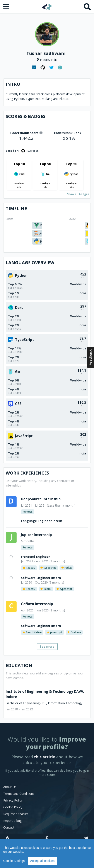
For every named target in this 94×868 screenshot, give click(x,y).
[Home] (47, 7)
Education (19, 665)
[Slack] (7, 839)
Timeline (16, 208)
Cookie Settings (14, 861)
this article (45, 757)
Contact (9, 827)
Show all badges (78, 194)
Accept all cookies (42, 861)
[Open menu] (7, 7)
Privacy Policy (13, 800)
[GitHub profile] (43, 68)
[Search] (87, 7)
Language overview (30, 263)
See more (47, 646)
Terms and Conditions (19, 794)
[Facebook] (47, 839)
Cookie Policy (13, 807)
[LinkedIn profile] (34, 68)
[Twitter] (86, 839)
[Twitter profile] (51, 68)
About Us (10, 787)
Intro (13, 84)
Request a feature (16, 814)
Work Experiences (27, 473)
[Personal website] (60, 68)
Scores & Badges (26, 116)
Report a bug (12, 821)
